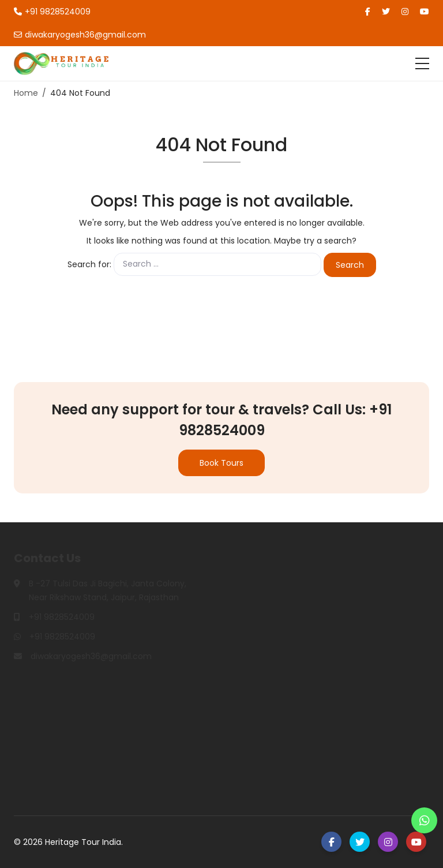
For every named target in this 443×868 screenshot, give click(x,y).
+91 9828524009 (52, 12)
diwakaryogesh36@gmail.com (80, 35)
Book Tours (221, 463)
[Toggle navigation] (422, 63)
